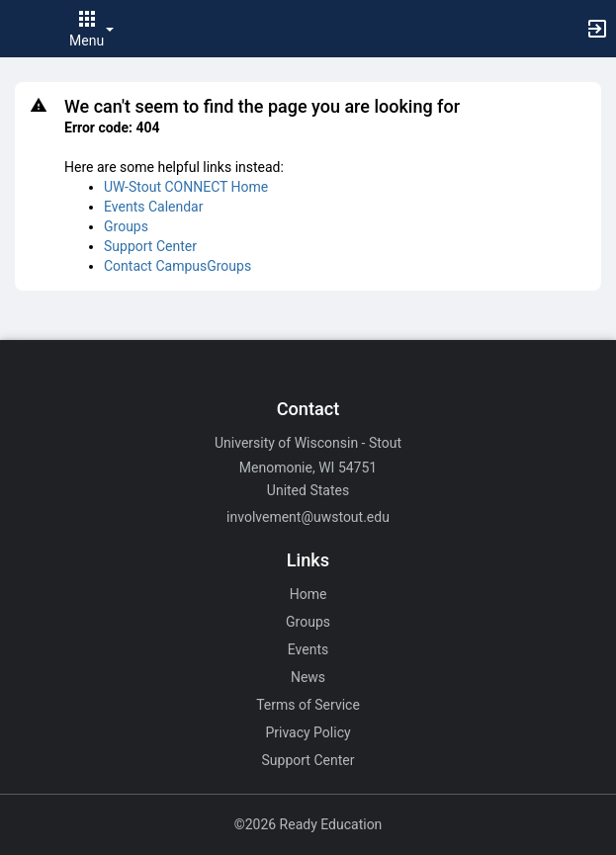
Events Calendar (153, 207)
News (308, 677)
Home (308, 594)
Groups (126, 226)
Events (308, 649)
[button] (25, 29)
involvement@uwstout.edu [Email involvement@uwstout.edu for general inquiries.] (308, 517)
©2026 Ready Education (308, 824)
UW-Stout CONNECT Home (186, 187)
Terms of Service (308, 705)
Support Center (150, 246)
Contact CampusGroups (177, 266)
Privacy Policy (308, 732)
